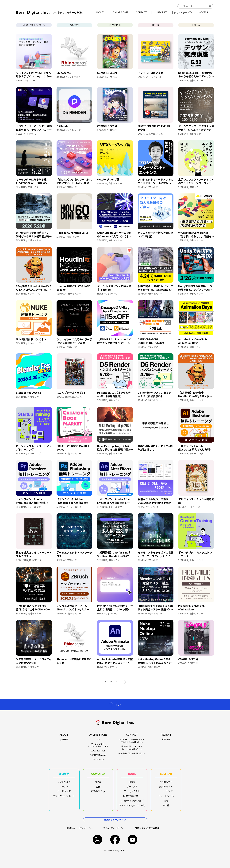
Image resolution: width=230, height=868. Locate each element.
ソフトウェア (64, 782)
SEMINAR (196, 25)
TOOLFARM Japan (98, 755)
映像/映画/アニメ (132, 796)
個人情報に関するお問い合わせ (132, 753)
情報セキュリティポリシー (80, 828)
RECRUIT (162, 12)
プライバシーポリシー (114, 828)
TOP (118, 705)
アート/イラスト (132, 791)
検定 (166, 801)
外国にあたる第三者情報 (147, 828)
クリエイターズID (183, 12)
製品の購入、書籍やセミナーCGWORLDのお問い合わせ (132, 741)
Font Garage (98, 759)
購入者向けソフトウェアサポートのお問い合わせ (132, 748)
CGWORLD (115, 25)
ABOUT (100, 12)
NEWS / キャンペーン (34, 25)
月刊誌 (98, 782)
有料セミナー (166, 782)
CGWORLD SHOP (98, 751)
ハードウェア (64, 791)
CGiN (98, 739)
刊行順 (132, 782)
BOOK (156, 25)
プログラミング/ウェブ (132, 801)
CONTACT (141, 12)
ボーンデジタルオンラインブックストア (98, 745)
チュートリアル (166, 796)
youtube (133, 840)
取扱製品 (74, 25)
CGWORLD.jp (98, 791)
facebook (115, 840)
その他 (166, 805)
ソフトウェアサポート (64, 796)
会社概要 (64, 739)
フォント (64, 786)
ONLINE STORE (121, 12)
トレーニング (166, 791)
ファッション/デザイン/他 (132, 805)
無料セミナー (166, 786)
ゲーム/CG (132, 786)
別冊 (98, 786)
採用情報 (166, 739)
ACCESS (204, 12)
